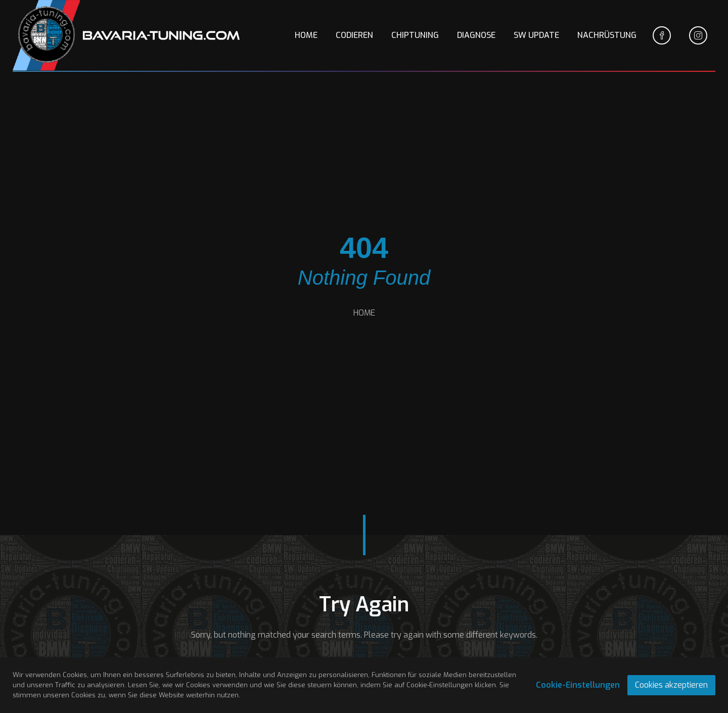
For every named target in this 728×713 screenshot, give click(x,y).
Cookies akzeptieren (671, 685)
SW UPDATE (536, 35)
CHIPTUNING (415, 35)
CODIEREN (354, 35)
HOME (306, 35)
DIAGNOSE (476, 35)
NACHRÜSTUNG (607, 35)
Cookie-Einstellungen (578, 685)
